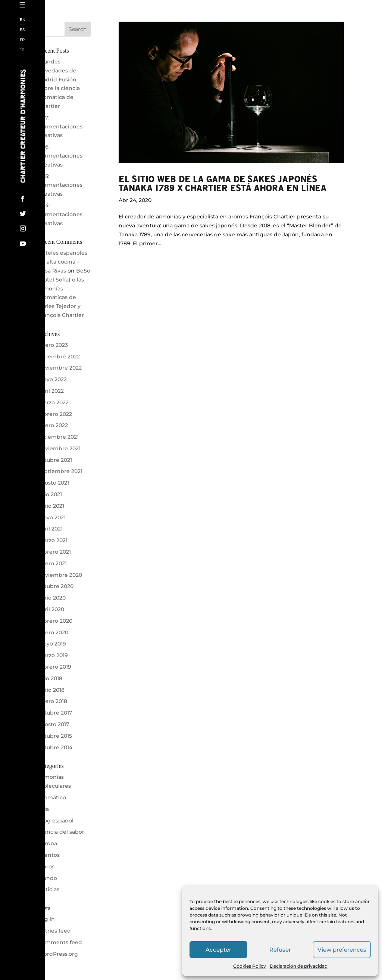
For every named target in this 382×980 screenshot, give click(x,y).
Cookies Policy (250, 966)
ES (22, 30)
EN (23, 20)
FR (22, 40)
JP (22, 50)
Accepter (218, 950)
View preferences (342, 950)
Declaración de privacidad (299, 966)
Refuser (280, 950)
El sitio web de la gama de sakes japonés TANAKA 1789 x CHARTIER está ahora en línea (223, 183)
